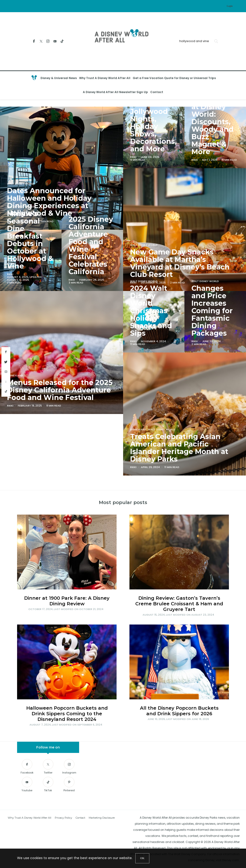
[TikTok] (62, 41)
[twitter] (6, 362)
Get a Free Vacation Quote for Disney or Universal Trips (174, 78)
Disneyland (77, 212)
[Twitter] (41, 41)
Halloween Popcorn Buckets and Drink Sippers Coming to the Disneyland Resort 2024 (67, 714)
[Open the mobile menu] (238, 85)
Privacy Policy (63, 818)
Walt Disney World (21, 206)
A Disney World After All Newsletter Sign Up (115, 92)
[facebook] (6, 352)
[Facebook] (34, 41)
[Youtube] (55, 41)
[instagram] (6, 372)
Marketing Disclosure (102, 818)
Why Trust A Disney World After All (105, 78)
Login (230, 6)
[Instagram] (48, 41)
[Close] (142, 858)
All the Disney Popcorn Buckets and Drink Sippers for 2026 (179, 711)
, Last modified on (66, 609)
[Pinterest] (69, 785)
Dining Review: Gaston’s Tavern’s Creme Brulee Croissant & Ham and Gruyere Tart (179, 604)
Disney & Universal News (59, 78)
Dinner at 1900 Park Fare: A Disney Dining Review (67, 601)
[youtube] (6, 382)
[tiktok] (6, 392)
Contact (157, 92)
